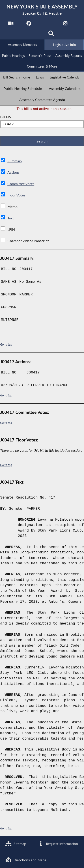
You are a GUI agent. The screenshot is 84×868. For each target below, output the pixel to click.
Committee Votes (21, 185)
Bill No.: (6, 118)
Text (11, 219)
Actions (13, 174)
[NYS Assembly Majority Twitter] (47, 25)
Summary (15, 162)
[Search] (51, 35)
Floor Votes (16, 197)
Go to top (6, 346)
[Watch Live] (10, 25)
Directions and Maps (26, 860)
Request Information (58, 843)
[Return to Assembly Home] (42, 10)
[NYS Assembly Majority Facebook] (29, 25)
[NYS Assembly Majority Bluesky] (33, 35)
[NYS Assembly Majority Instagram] (65, 25)
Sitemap (16, 843)
